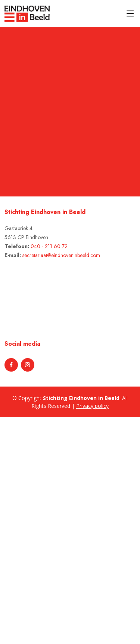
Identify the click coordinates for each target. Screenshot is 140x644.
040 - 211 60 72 (49, 246)
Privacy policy (92, 406)
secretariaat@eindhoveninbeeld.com (61, 255)
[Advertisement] (42, 529)
